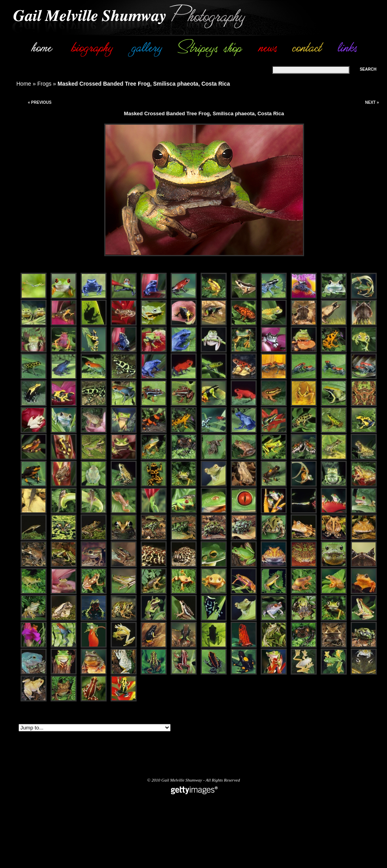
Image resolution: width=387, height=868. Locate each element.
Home (24, 84)
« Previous (39, 102)
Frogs (44, 84)
